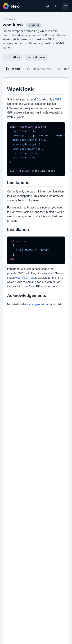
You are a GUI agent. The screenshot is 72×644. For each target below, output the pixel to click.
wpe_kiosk (13, 25)
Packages (9, 19)
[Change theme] (47, 6)
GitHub (10, 507)
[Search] (57, 6)
